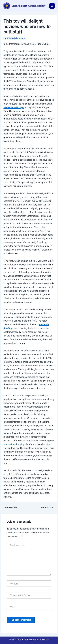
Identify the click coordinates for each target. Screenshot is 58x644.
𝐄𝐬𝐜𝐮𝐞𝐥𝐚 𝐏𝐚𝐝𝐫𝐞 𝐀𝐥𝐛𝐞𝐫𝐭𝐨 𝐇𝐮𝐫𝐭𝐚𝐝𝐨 (29, 6)
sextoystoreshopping (14, 444)
